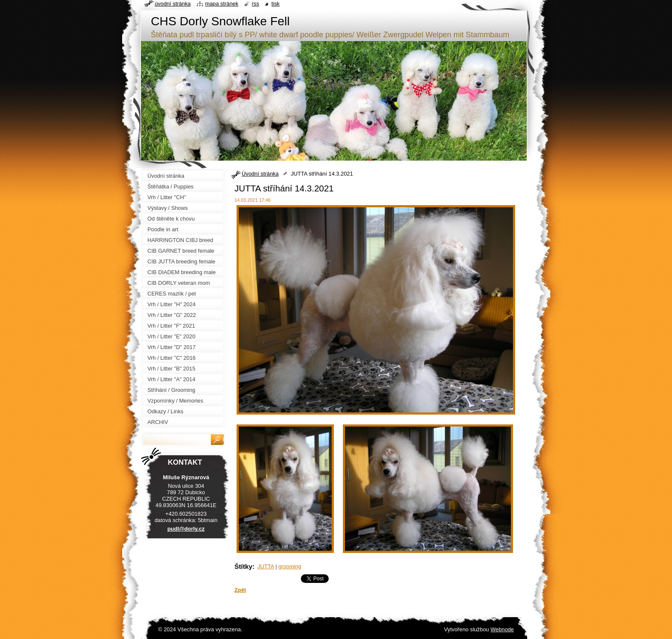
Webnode (502, 629)
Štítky (243, 566)
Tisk (275, 4)
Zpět (240, 590)
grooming (290, 566)
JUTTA (266, 566)
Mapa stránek (222, 4)
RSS (256, 4)
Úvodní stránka (260, 174)
